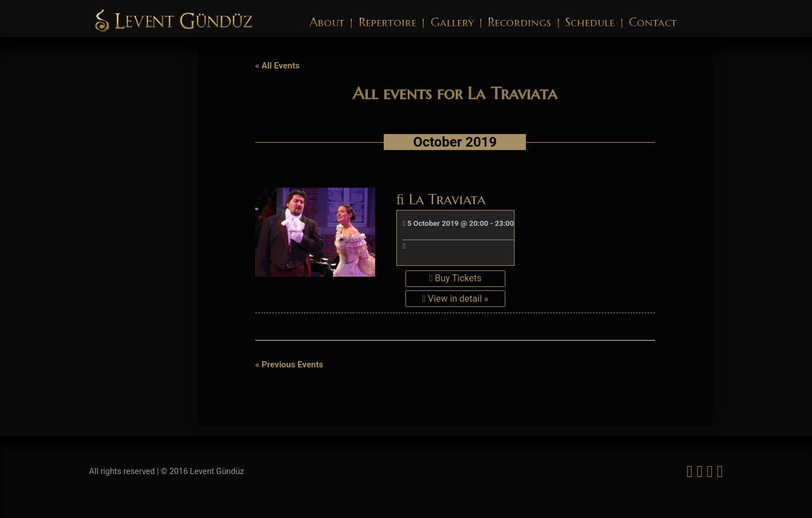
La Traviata (441, 199)
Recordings (519, 22)
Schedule (590, 22)
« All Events (278, 66)
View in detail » (456, 299)
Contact (653, 22)
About (327, 22)
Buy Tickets (456, 278)
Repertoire (387, 22)
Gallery (452, 22)
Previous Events (289, 365)
